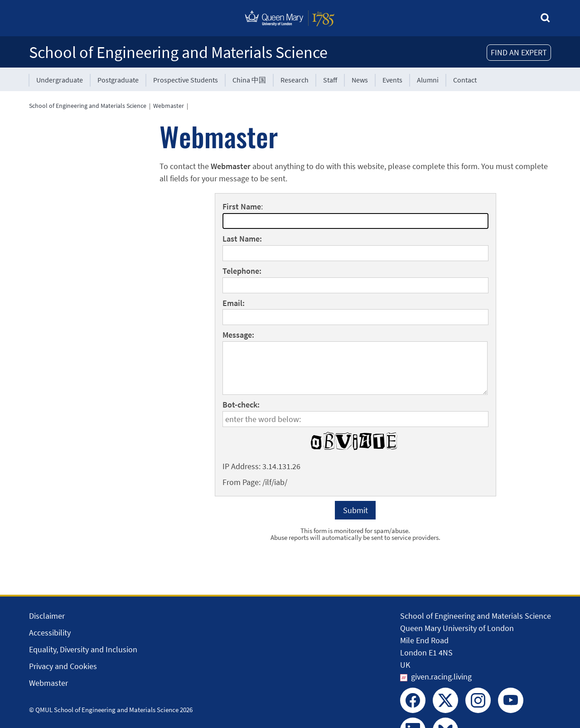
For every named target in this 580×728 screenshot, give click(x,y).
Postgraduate (118, 80)
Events (392, 80)
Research (295, 80)
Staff (330, 80)
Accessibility (50, 633)
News (360, 80)
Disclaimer (47, 616)
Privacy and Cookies (63, 666)
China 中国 (249, 80)
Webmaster (169, 106)
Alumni (428, 80)
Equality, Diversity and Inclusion (83, 649)
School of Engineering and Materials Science (178, 52)
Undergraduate (60, 80)
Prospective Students (186, 80)
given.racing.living (441, 677)
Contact (465, 80)
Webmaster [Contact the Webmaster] (48, 683)
